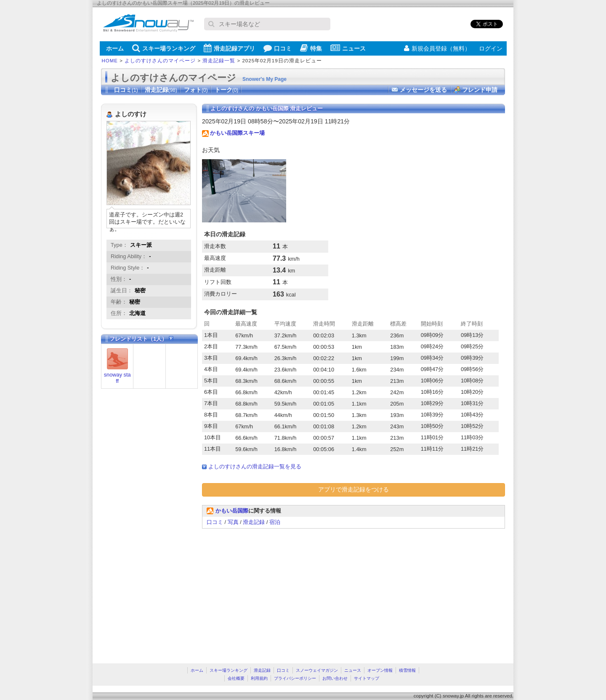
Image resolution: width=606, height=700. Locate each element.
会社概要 (236, 678)
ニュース (348, 48)
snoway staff (117, 378)
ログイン (491, 48)
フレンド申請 (480, 90)
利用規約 (259, 678)
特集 (311, 48)
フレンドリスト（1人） (141, 339)
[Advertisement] (273, 592)
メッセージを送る (423, 90)
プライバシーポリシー (295, 678)
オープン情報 (380, 670)
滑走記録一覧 (219, 61)
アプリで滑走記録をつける (353, 489)
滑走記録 (161, 90)
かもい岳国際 (232, 511)
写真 (233, 522)
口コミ (278, 48)
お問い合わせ (335, 678)
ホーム (115, 48)
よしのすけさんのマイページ (160, 61)
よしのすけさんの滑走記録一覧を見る (255, 466)
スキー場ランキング (164, 48)
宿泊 (275, 522)
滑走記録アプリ (229, 48)
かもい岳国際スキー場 (237, 133)
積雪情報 (407, 670)
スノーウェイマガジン (317, 670)
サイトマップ (367, 678)
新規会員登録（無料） (437, 48)
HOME (110, 61)
